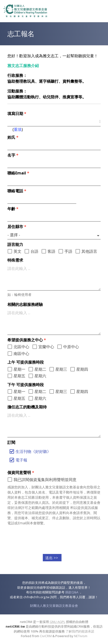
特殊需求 (15, 260)
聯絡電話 (17, 191)
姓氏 (13, 137)
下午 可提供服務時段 (26, 385)
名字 (13, 155)
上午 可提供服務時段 (26, 362)
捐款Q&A (72, 592)
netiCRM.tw (15, 626)
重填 (18, 129)
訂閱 (11, 442)
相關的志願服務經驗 (25, 304)
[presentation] (54, 539)
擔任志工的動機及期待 (27, 407)
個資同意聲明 (21, 472)
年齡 (13, 209)
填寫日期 (17, 114)
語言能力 (15, 244)
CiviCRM (46, 636)
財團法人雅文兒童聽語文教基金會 (54, 606)
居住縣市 (17, 227)
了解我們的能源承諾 (80, 631)
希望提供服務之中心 (27, 340)
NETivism (81, 636)
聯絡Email (18, 173)
